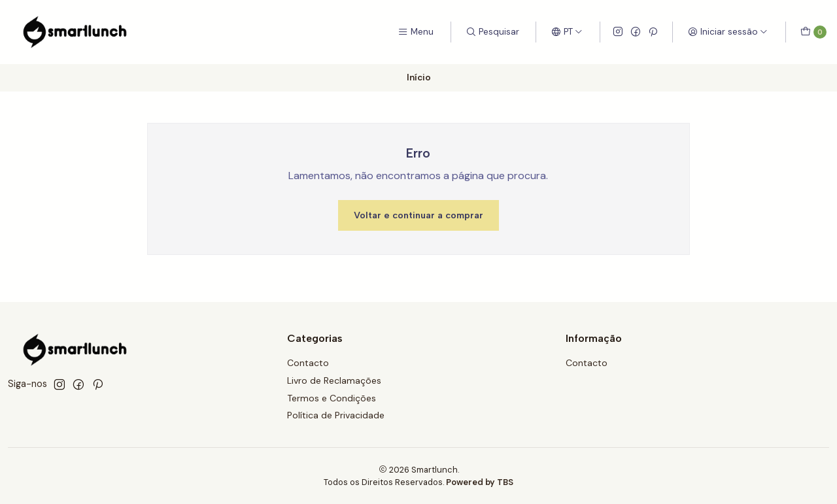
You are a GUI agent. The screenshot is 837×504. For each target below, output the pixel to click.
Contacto (308, 363)
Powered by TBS (480, 482)
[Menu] (416, 32)
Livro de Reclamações (334, 380)
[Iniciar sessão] (728, 32)
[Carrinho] (813, 32)
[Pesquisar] (492, 32)
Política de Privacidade (336, 415)
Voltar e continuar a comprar (418, 215)
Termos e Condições (332, 398)
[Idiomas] (567, 32)
